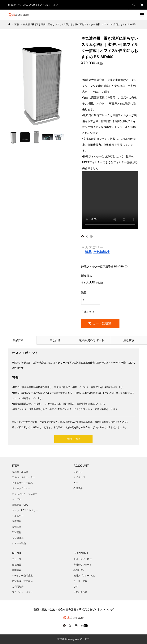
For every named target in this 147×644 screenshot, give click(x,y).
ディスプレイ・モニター (25, 494)
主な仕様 (55, 340)
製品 (88, 252)
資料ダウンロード (83, 565)
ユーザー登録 (80, 581)
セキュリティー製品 (22, 483)
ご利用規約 (18, 587)
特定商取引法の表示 (22, 581)
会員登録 (78, 488)
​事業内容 (17, 570)
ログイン (78, 472)
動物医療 (17, 527)
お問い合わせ (73, 439)
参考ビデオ (79, 570)
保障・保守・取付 (83, 559)
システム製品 (19, 543)
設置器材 (17, 532)
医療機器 (17, 521)
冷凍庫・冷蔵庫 (20, 472)
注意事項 (129, 340)
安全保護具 (18, 538)
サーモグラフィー (21, 488)
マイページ (79, 477)
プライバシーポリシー (24, 592)
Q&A (76, 587)
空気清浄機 (101, 252)
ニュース (17, 559)
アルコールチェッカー (24, 477)
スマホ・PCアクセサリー (25, 510)
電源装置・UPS (20, 505)
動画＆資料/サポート (92, 340)
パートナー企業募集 (22, 576)
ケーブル (17, 499)
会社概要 (17, 565)
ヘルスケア (18, 516)
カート (77, 483)
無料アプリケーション (85, 576)
